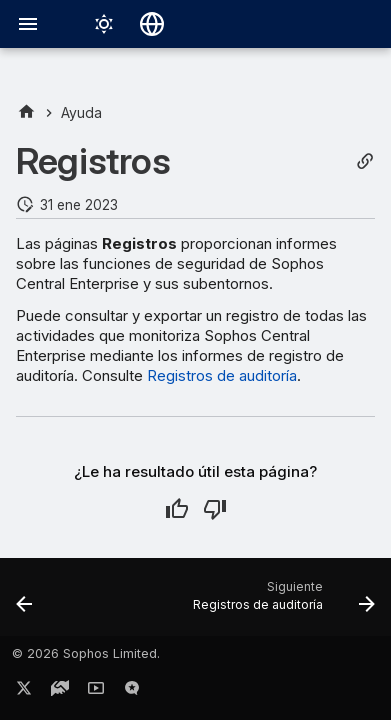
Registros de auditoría (222, 375)
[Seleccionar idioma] (152, 24)
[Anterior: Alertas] (24, 603)
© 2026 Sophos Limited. (86, 653)
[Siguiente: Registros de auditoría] (281, 603)
